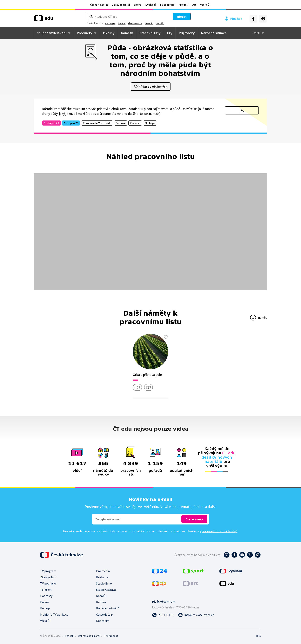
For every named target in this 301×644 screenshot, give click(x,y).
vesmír (161, 23)
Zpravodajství (121, 5)
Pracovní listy (150, 33)
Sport (137, 5)
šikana (134, 23)
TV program (167, 5)
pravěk (171, 23)
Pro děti (183, 5)
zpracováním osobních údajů (219, 531)
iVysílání (150, 5)
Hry (170, 33)
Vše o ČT (206, 5)
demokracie (147, 23)
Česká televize (99, 5)
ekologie (122, 23)
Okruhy (109, 33)
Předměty (85, 33)
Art (194, 5)
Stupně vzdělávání (52, 33)
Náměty (127, 33)
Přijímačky (187, 33)
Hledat (170, 17)
